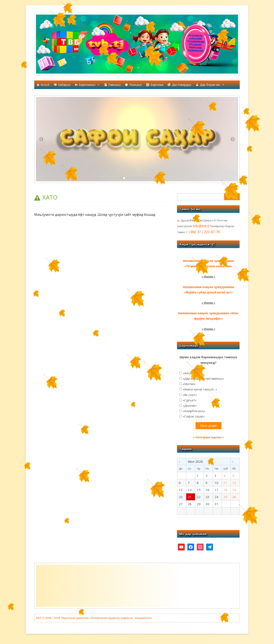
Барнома (157, 85)
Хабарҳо (64, 85)
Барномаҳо (89, 85)
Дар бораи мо (212, 85)
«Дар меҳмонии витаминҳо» (203, 379)
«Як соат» (190, 395)
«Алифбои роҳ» (194, 411)
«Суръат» (190, 400)
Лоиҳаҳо (136, 85)
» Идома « (208, 277)
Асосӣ (45, 85)
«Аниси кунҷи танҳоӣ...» (200, 389)
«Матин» (189, 384)
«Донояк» (190, 406)
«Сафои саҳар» (194, 416)
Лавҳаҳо (115, 85)
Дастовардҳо (182, 85)
